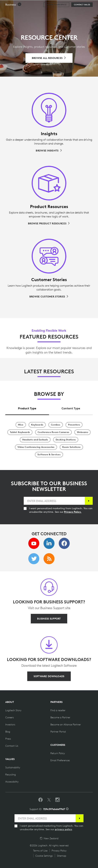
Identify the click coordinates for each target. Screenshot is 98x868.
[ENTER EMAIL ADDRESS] (54, 501)
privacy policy (63, 829)
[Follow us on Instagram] (57, 800)
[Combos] (56, 425)
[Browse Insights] (49, 151)
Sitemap (62, 856)
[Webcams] (83, 432)
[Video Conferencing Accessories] (36, 447)
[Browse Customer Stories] (49, 297)
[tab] (27, 407)
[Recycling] (11, 775)
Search (86, 5)
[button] (13, 13)
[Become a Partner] (60, 717)
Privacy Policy (59, 851)
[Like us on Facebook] (41, 800)
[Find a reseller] (58, 710)
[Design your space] (56, 13)
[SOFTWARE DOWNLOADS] (49, 676)
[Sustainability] (13, 767)
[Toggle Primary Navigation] (94, 4)
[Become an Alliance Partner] (66, 725)
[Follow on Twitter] (49, 800)
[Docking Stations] (66, 440)
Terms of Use (40, 851)
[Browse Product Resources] (49, 223)
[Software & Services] (49, 455)
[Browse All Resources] (49, 58)
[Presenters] (74, 425)
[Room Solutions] (71, 447)
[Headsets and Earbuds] (35, 440)
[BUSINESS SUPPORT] (49, 619)
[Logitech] (24, 4)
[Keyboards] (37, 425)
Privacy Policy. (73, 512)
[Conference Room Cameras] (53, 432)
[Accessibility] (12, 782)
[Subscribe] (89, 501)
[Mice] (21, 425)
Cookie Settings (44, 856)
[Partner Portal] (58, 732)
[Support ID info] (67, 809)
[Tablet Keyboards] (20, 432)
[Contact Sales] (82, 13)
